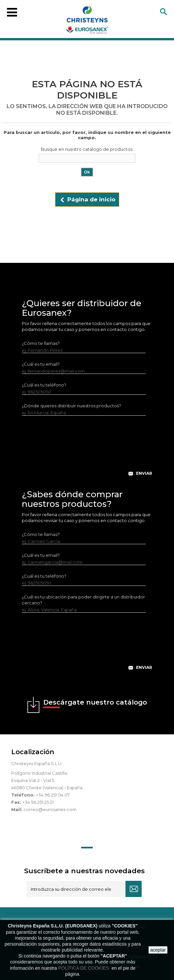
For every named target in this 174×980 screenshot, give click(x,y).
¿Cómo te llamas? (41, 343)
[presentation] (87, 451)
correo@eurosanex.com (50, 809)
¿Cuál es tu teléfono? (44, 385)
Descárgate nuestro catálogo (95, 703)
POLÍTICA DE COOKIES (84, 968)
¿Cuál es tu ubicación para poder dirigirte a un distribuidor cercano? (83, 600)
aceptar (158, 950)
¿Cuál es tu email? (41, 364)
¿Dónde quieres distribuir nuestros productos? (71, 406)
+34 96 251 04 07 (53, 795)
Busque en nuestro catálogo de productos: (87, 149)
